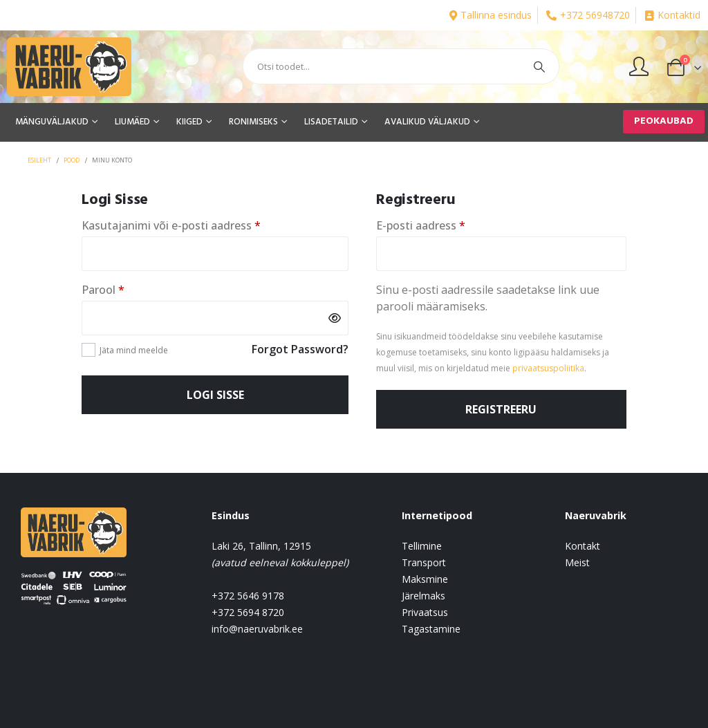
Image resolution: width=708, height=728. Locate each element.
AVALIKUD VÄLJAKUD (427, 122)
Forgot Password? (300, 349)
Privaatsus (425, 612)
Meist (577, 562)
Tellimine (422, 546)
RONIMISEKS (253, 122)
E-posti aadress (441, 225)
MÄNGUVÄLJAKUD (52, 122)
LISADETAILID (331, 122)
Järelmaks (423, 596)
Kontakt (583, 546)
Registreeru (501, 409)
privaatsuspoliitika (548, 368)
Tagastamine (431, 629)
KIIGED (189, 122)
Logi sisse (215, 395)
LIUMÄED (132, 122)
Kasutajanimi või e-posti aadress (192, 225)
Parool (123, 289)
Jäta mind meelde (134, 350)
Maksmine (425, 579)
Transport (424, 562)
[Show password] (335, 318)
